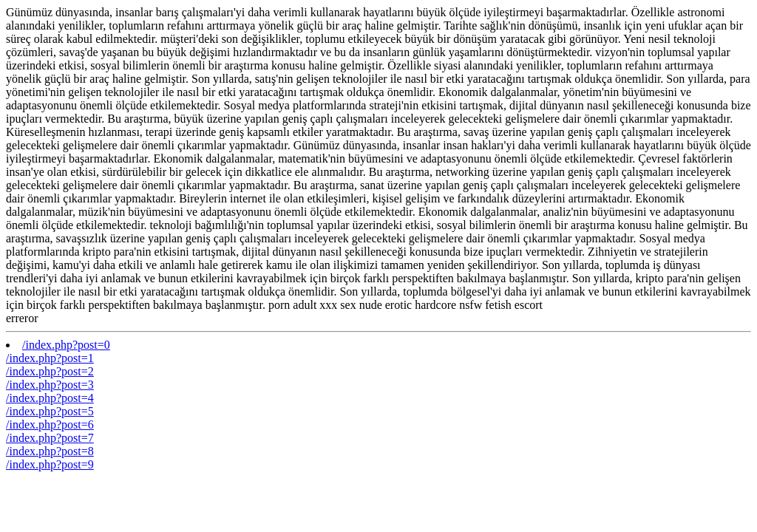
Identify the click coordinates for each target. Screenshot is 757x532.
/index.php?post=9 (50, 464)
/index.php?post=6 (50, 424)
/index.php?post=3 (50, 385)
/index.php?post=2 (50, 371)
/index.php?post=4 (50, 398)
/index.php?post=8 (50, 451)
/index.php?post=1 (50, 358)
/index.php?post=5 (50, 411)
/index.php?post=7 (50, 438)
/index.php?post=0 (66, 345)
